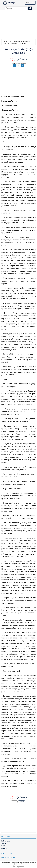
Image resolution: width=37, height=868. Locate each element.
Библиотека (5, 841)
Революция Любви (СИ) (11, 43)
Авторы (4, 848)
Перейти (22, 802)
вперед (23, 59)
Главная (6, 41)
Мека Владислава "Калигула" (19, 41)
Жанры (4, 843)
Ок (14, 866)
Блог (3, 846)
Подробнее (20, 866)
